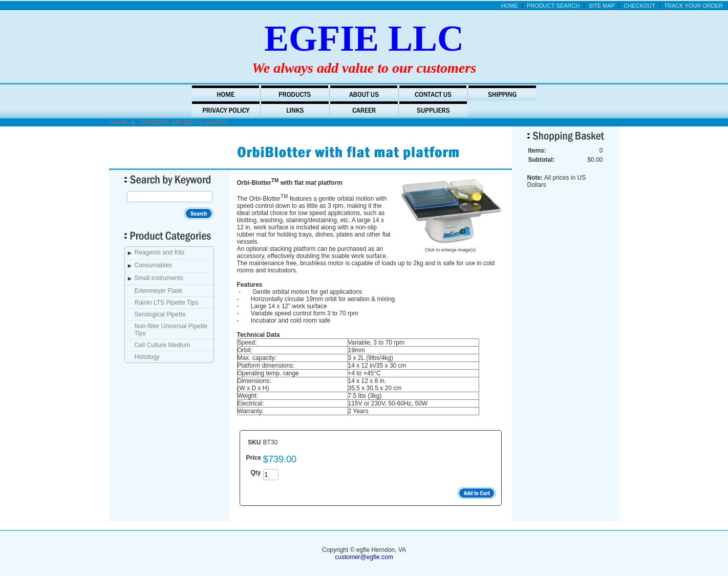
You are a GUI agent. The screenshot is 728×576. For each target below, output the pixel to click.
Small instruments (159, 278)
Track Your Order (693, 6)
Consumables (153, 265)
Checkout (639, 6)
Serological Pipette (160, 314)
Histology (147, 357)
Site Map (602, 6)
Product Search (553, 6)
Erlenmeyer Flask (158, 291)
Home (510, 6)
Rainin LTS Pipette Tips (167, 303)
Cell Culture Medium (163, 345)
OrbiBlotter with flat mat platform (184, 122)
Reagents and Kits (160, 252)
